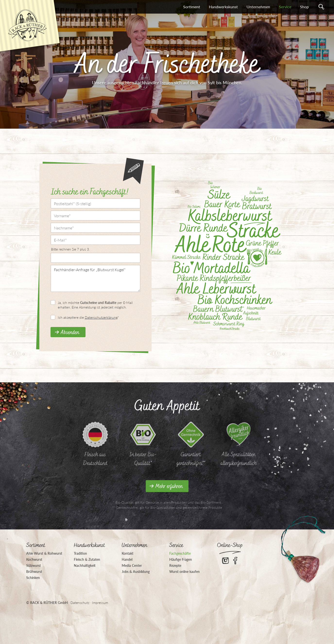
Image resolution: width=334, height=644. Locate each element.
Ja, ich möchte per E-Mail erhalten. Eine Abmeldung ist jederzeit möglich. (95, 305)
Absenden (70, 333)
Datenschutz (80, 603)
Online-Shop (230, 545)
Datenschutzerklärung (101, 317)
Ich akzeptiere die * (88, 317)
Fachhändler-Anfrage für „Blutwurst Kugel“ (95, 278)
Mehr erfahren (169, 486)
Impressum (100, 603)
